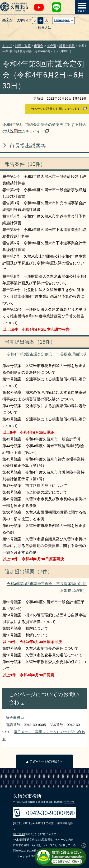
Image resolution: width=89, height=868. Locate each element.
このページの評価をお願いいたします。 (57, 109)
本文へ (7, 20)
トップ (7, 46)
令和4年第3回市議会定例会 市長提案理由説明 (47, 354)
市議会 (39, 46)
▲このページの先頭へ (44, 761)
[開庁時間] (19, 834)
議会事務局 (15, 717)
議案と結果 (67, 46)
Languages (64, 20)
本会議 (51, 46)
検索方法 (45, 28)
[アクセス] (69, 802)
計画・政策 (23, 46)
